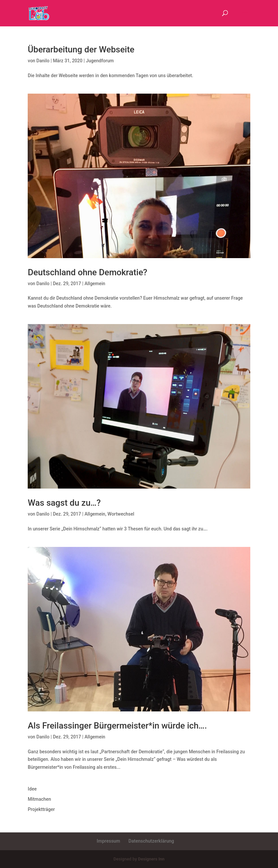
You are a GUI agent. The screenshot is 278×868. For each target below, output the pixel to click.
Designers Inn (151, 859)
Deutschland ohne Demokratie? (87, 272)
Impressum (108, 841)
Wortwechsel (121, 514)
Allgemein (95, 284)
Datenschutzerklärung (151, 841)
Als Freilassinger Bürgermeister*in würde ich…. (117, 726)
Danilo (43, 61)
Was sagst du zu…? (64, 503)
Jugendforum (100, 61)
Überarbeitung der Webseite (81, 49)
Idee (32, 789)
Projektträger (41, 809)
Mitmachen (39, 799)
